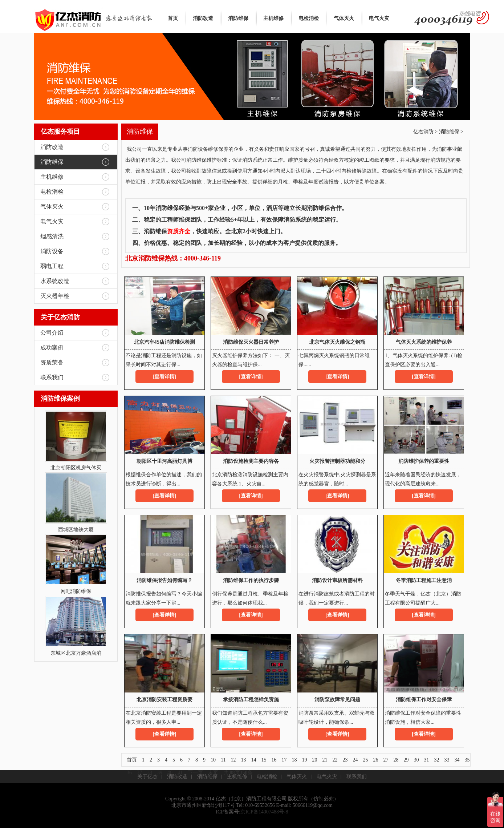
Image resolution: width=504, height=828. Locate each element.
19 (304, 760)
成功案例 (52, 348)
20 (314, 760)
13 (243, 760)
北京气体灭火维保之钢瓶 (337, 342)
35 (467, 760)
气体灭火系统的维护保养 (424, 342)
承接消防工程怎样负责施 (251, 700)
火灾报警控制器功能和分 (337, 461)
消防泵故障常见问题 (337, 700)
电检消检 (309, 18)
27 (386, 760)
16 (274, 760)
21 (325, 760)
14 (253, 760)
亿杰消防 (423, 132)
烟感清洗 (52, 236)
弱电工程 (52, 266)
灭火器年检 (55, 296)
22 (335, 760)
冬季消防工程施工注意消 (424, 580)
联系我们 (52, 377)
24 (355, 760)
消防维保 (238, 18)
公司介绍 (52, 333)
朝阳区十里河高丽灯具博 (164, 461)
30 (416, 760)
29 (406, 760)
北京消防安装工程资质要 (164, 700)
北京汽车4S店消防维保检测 (165, 342)
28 (396, 760)
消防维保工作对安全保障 (424, 700)
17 (284, 760)
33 (447, 760)
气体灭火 (344, 18)
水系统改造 (55, 281)
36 (129, 773)
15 (264, 760)
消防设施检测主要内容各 (251, 461)
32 (436, 760)
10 (213, 760)
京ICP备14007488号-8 (264, 812)
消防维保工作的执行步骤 (251, 580)
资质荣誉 (52, 362)
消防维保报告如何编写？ (164, 580)
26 (375, 760)
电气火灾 (379, 18)
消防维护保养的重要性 (424, 461)
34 (457, 760)
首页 (173, 18)
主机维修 (273, 18)
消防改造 (203, 18)
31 (426, 760)
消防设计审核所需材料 (337, 580)
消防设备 (52, 251)
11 (223, 760)
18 (294, 760)
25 (365, 760)
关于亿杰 (147, 777)
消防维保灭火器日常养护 (251, 342)
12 (233, 760)
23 (345, 760)
